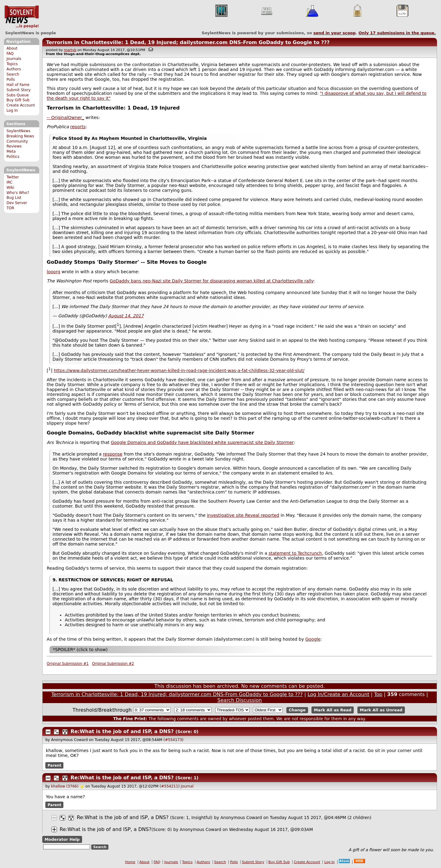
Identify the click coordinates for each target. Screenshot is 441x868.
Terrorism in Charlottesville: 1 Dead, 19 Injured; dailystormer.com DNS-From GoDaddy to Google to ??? (188, 42)
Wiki (10, 188)
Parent (54, 766)
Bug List (14, 198)
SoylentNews (22, 17)
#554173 (173, 740)
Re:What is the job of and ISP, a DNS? (122, 731)
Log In (12, 110)
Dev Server (17, 203)
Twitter (13, 177)
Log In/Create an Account (338, 694)
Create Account (21, 105)
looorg (54, 272)
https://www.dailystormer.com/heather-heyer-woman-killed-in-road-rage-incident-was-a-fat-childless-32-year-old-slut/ (179, 371)
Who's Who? (18, 193)
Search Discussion (240, 700)
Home (130, 862)
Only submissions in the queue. (397, 33)
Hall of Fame (18, 85)
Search (13, 74)
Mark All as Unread (381, 710)
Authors (14, 69)
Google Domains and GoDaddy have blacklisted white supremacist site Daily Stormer (202, 442)
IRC (9, 182)
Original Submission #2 (113, 664)
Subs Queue (18, 95)
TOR (10, 208)
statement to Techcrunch (295, 553)
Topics (12, 64)
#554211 (170, 786)
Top (378, 694)
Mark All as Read (333, 710)
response (113, 454)
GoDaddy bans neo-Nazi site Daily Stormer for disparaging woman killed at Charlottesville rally (211, 281)
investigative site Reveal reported (243, 515)
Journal (187, 786)
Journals (14, 59)
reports (78, 127)
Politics (13, 157)
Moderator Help (62, 839)
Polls (11, 80)
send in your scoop (334, 33)
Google (313, 639)
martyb (70, 50)
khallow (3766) (65, 786)
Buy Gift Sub (18, 100)
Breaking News (20, 136)
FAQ (10, 54)
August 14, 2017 (126, 316)
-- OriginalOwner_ (66, 117)
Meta (11, 151)
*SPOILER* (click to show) (80, 650)
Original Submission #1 (68, 664)
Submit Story (19, 90)
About (12, 48)
